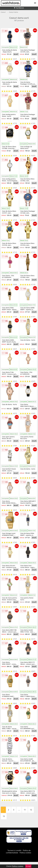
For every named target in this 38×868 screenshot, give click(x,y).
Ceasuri (3, 12)
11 (25, 810)
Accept (28, 866)
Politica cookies (25, 853)
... (19, 810)
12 (31, 810)
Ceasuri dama (13, 12)
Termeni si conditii (14, 850)
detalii (16, 54)
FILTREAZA (19, 8)
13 (4, 816)
